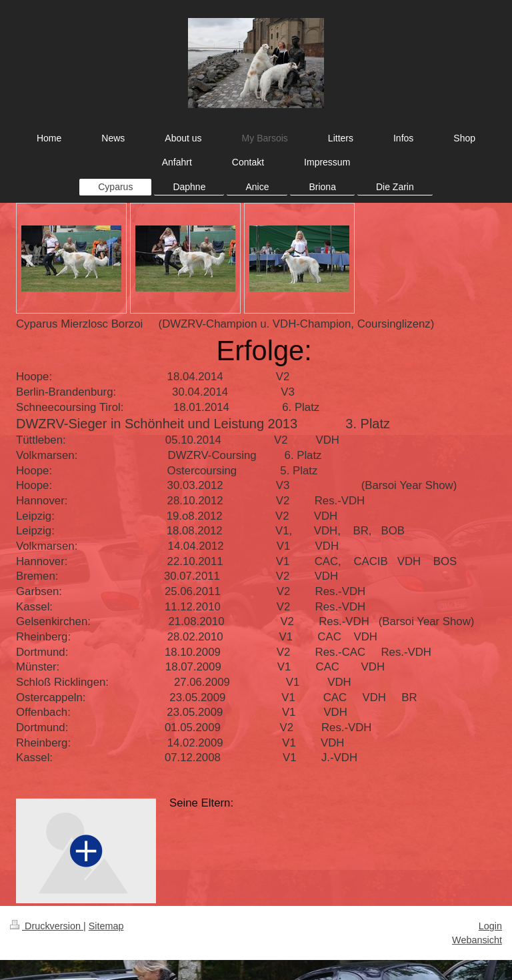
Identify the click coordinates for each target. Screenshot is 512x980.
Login (490, 926)
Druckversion (47, 926)
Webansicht (477, 940)
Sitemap (106, 926)
